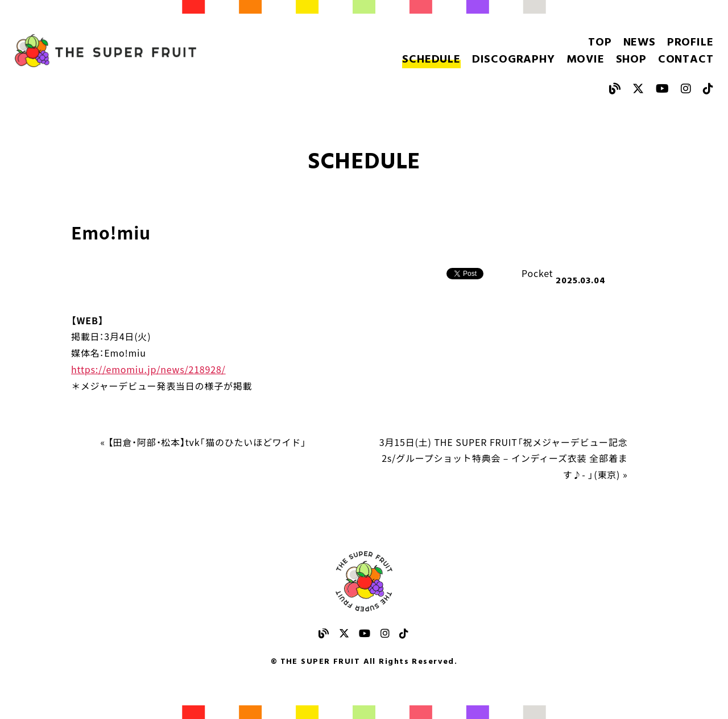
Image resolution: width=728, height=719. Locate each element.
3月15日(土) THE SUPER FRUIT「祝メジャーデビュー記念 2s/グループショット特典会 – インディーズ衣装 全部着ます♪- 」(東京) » (504, 458)
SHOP (631, 60)
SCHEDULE (431, 60)
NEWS (640, 43)
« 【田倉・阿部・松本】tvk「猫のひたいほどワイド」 (204, 442)
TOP (600, 43)
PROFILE (690, 43)
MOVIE (586, 60)
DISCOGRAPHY (514, 60)
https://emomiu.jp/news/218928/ (148, 369)
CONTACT (686, 60)
